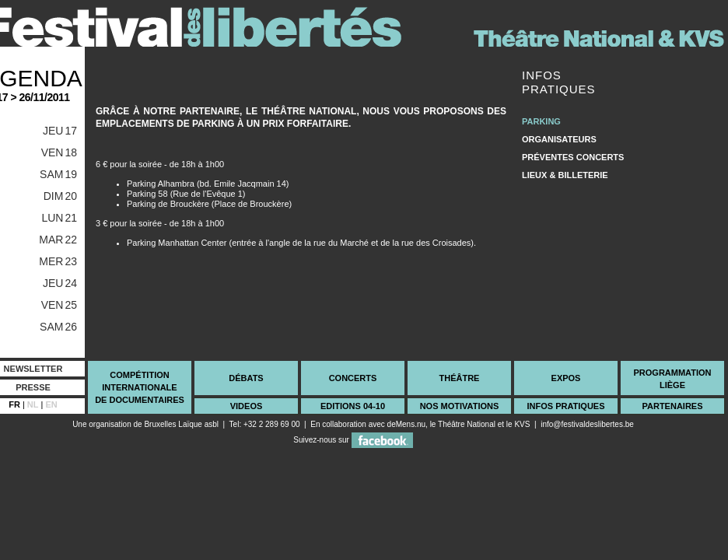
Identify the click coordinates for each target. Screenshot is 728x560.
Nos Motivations (460, 406)
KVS (522, 424)
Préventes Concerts (573, 157)
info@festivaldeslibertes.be (587, 424)
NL (33, 404)
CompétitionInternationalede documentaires (140, 387)
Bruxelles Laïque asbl (181, 424)
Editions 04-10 (353, 406)
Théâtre (460, 378)
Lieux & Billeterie (565, 175)
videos (247, 406)
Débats (246, 378)
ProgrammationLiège (672, 379)
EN (52, 404)
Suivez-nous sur (353, 440)
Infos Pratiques (565, 406)
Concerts (353, 378)
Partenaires (672, 406)
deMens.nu (406, 424)
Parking (541, 121)
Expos (566, 378)
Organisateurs (559, 139)
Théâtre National (467, 424)
